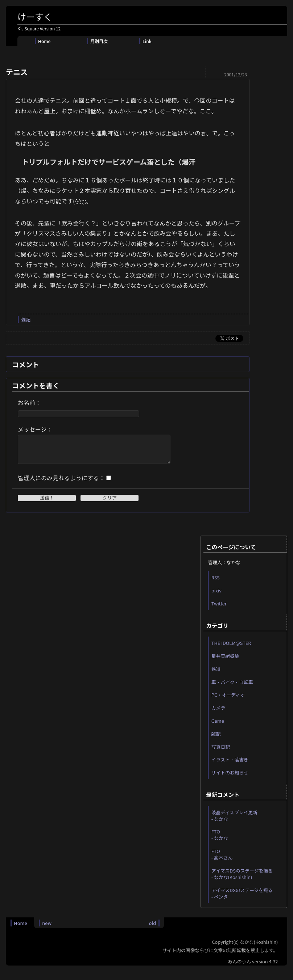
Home (44, 41)
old (152, 928)
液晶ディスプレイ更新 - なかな (234, 821)
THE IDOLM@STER (231, 648)
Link (147, 41)
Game (218, 726)
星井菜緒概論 (225, 661)
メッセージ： (35, 429)
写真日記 (221, 752)
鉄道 (216, 674)
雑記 (26, 319)
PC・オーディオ (228, 700)
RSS (216, 583)
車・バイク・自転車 (232, 687)
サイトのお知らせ (230, 778)
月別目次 (99, 41)
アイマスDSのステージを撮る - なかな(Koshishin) (242, 879)
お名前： (29, 402)
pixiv (216, 596)
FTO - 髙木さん (222, 860)
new (47, 928)
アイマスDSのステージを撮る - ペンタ (242, 899)
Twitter (219, 609)
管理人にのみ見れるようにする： (61, 483)
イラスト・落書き (230, 765)
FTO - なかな (220, 840)
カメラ (218, 713)
